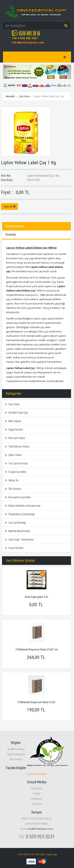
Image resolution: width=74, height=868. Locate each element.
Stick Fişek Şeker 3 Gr (37, 597)
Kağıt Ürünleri (14, 430)
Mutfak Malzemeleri (18, 531)
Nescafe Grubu (15, 438)
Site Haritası (16, 759)
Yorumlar (11, 235)
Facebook (37, 788)
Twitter (37, 794)
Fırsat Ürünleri (14, 548)
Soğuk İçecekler (16, 472)
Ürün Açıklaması (15, 226)
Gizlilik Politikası (16, 749)
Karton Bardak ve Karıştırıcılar (23, 506)
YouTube (37, 804)
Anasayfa (10, 96)
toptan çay (52, 854)
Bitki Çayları (13, 421)
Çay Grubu (24, 96)
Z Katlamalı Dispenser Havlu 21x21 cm (37, 649)
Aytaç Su (12, 480)
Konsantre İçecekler (18, 497)
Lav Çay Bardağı (15, 523)
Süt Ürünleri (13, 489)
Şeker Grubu (13, 455)
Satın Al (9, 207)
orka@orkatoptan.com (28, 42)
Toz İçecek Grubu (16, 463)
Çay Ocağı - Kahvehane (19, 540)
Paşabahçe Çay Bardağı (20, 514)
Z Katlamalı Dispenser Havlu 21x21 (37, 702)
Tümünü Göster (37, 774)
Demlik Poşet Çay (16, 413)
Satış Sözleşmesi (16, 754)
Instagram (37, 799)
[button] (8, 72)
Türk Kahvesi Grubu (17, 446)
